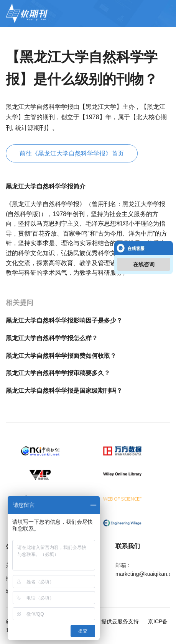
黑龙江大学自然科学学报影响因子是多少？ (64, 320)
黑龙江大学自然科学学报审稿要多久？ (58, 373)
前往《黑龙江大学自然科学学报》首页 (72, 153)
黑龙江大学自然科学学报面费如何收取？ (61, 356)
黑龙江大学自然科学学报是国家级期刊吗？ (64, 391)
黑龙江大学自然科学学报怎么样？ (52, 338)
